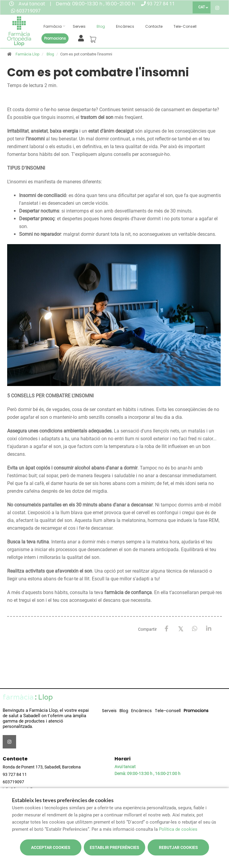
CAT (202, 7)
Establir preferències (114, 847)
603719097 (28, 11)
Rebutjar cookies (178, 847)
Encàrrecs (125, 26)
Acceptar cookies (51, 847)
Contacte (154, 26)
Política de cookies (178, 829)
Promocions (55, 38)
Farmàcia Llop (27, 54)
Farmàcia (53, 26)
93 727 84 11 (161, 4)
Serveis (79, 26)
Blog (101, 26)
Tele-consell (185, 26)
